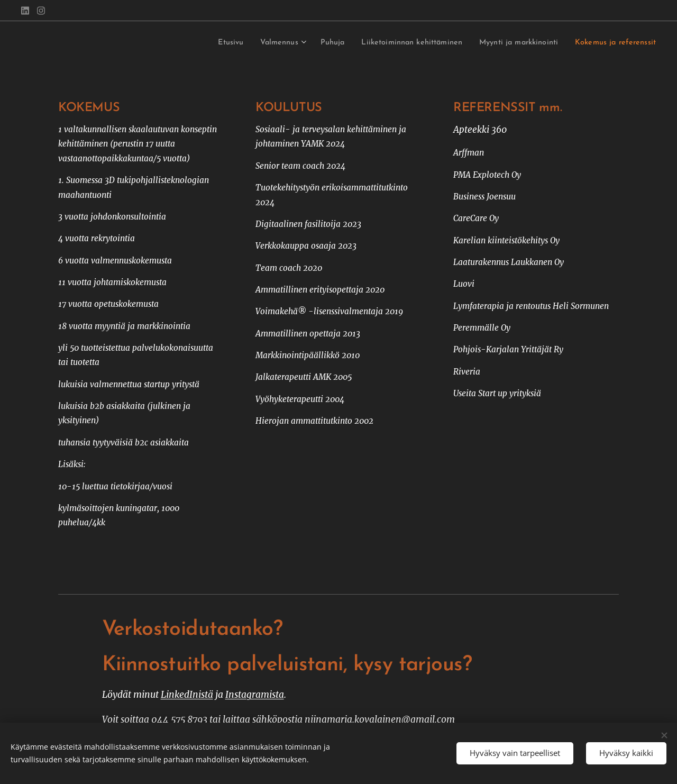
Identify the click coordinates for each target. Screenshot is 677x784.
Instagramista (255, 695)
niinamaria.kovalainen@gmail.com (380, 719)
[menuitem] (187, 43)
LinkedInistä (187, 695)
